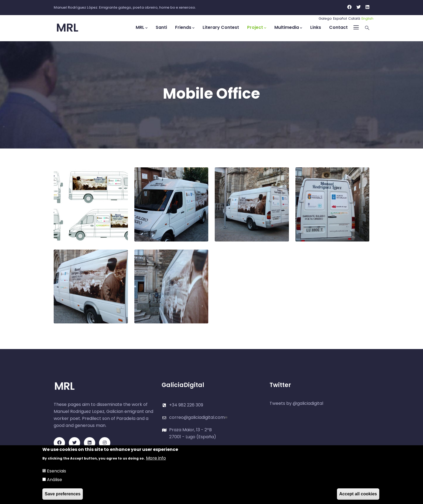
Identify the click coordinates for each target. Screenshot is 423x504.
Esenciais (57, 471)
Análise (54, 480)
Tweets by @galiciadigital (296, 403)
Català (354, 18)
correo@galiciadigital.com (199, 417)
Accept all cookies (358, 494)
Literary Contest (221, 27)
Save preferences (63, 494)
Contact (338, 27)
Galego (325, 18)
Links (316, 27)
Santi (161, 27)
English (367, 18)
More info (156, 458)
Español (340, 18)
